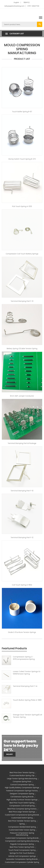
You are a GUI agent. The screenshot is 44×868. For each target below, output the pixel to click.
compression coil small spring (22, 806)
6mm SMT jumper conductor (22, 396)
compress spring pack (22, 782)
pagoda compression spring (22, 844)
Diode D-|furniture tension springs (22, 632)
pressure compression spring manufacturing (22, 834)
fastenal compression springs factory (22, 791)
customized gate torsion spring (22, 830)
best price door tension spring (22, 773)
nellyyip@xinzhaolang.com (14, 6)
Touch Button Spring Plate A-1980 (27, 700)
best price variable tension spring (22, 821)
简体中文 (27, 2)
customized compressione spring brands (22, 815)
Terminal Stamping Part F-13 (22, 301)
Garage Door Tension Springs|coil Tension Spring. (27, 716)
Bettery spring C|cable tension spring (22, 349)
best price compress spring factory (22, 809)
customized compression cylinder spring (22, 862)
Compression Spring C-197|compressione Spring (24, 658)
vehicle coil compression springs (22, 856)
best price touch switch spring (22, 803)
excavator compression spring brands (22, 859)
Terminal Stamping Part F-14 (25, 686)
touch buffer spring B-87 (22, 112)
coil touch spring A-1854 (22, 585)
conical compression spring (22, 785)
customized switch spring (22, 818)
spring (22, 824)
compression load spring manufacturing (22, 841)
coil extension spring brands (22, 797)
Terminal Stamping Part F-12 (22, 537)
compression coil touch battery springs (22, 254)
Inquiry (10, 754)
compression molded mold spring (22, 827)
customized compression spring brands (22, 838)
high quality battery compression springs (22, 788)
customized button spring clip (22, 775)
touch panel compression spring (22, 850)
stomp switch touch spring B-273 (22, 159)
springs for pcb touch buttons (22, 853)
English (16, 2)
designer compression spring (22, 794)
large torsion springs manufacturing (22, 779)
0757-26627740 (33, 6)
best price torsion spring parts (22, 847)
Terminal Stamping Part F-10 (22, 491)
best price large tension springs (22, 812)
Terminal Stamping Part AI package (22, 443)
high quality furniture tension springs (22, 800)
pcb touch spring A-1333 (22, 206)
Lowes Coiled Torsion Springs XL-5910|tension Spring (27, 673)
